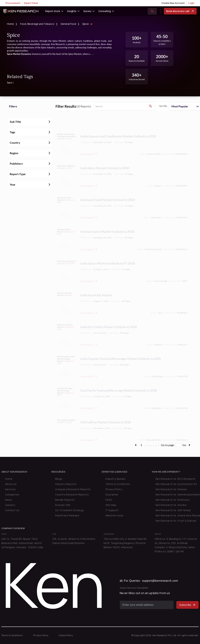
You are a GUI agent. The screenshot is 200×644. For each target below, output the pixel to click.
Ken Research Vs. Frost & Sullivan (176, 521)
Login (191, 3)
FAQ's (109, 500)
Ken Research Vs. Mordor (171, 505)
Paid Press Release (67, 515)
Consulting (105, 11)
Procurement (13, 3)
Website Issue (114, 515)
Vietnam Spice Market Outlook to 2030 (107, 224)
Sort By (163, 106)
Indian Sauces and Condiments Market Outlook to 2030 (118, 128)
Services (10, 489)
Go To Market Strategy (69, 510)
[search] (124, 106)
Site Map (111, 505)
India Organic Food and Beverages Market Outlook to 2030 (120, 351)
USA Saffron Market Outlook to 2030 (106, 414)
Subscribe (187, 605)
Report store (53, 11)
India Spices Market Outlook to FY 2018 (108, 256)
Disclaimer (112, 494)
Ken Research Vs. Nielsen (171, 489)
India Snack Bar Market (96, 287)
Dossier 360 (63, 505)
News (9, 500)
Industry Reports (66, 484)
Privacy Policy (114, 489)
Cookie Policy (66, 635)
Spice (88, 24)
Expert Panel (31, 3)
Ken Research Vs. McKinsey (173, 500)
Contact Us (12, 510)
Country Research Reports (72, 494)
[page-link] (136, 445)
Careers (10, 505)
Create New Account (173, 3)
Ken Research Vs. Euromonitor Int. (177, 484)
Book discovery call (180, 11)
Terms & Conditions (118, 484)
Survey (87, 11)
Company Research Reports (73, 489)
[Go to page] (178, 445)
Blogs (59, 479)
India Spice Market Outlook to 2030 (105, 160)
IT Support (112, 510)
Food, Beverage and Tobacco (37, 24)
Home (10, 24)
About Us (11, 484)
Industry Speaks (115, 479)
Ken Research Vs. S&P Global (173, 510)
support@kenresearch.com (160, 581)
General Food (68, 24)
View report (89, 146)
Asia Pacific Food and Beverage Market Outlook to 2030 (119, 383)
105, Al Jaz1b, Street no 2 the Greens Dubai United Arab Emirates (74, 541)
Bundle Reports (65, 500)
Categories (12, 494)
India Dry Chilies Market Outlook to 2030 (109, 319)
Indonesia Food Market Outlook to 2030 (108, 192)
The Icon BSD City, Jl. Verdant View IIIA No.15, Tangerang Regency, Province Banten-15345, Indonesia (125, 543)
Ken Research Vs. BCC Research (176, 479)
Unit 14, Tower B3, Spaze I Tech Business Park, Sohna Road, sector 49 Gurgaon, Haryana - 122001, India (22, 543)
